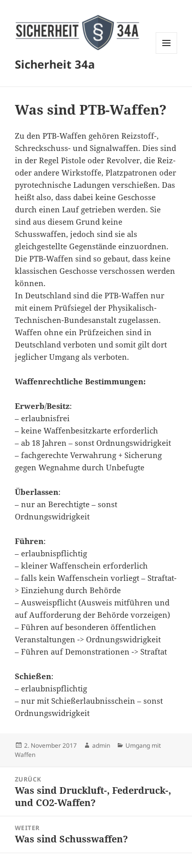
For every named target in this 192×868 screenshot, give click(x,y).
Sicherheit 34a (55, 64)
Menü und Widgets (167, 53)
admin (101, 745)
